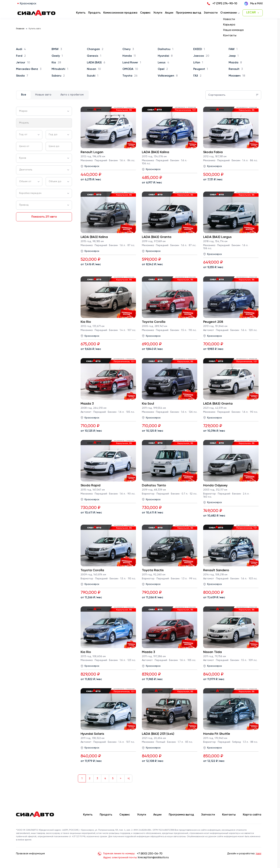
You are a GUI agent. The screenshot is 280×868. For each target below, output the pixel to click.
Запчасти (208, 815)
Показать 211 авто (44, 217)
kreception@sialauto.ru (153, 858)
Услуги (142, 815)
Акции (157, 815)
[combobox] (44, 111)
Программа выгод (181, 815)
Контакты (229, 815)
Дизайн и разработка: (244, 854)
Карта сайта (252, 815)
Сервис (125, 815)
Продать (94, 13)
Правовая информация (30, 854)
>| (128, 778)
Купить (88, 815)
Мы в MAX (253, 4)
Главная (20, 29)
